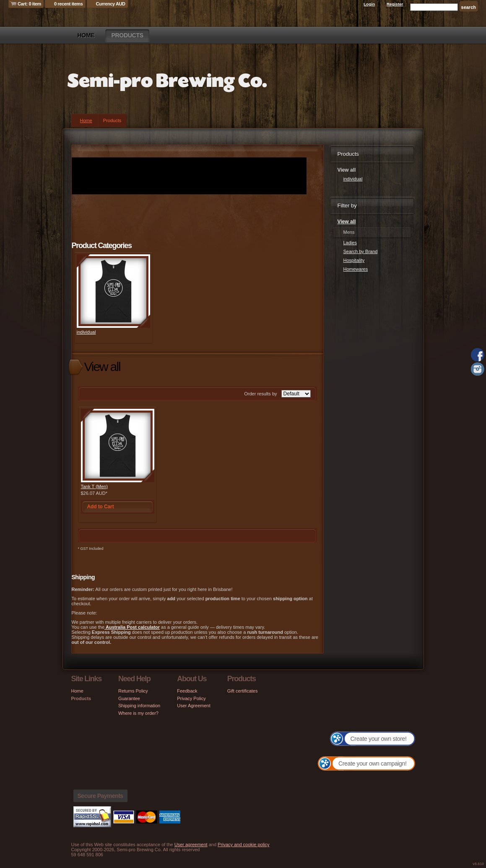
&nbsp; (113, 291)
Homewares (356, 269)
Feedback (187, 691)
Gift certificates (243, 691)
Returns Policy (133, 691)
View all (347, 222)
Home (86, 35)
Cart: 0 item (29, 4)
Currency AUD (111, 4)
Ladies (350, 243)
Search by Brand (361, 251)
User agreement (191, 844)
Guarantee (129, 698)
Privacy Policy (191, 698)
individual (86, 332)
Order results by (260, 394)
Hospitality (354, 260)
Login (369, 4)
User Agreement (194, 706)
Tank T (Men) (94, 486)
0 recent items (69, 4)
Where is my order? (138, 713)
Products (127, 35)
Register (395, 4)
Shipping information (139, 706)
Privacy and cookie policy (244, 844)
